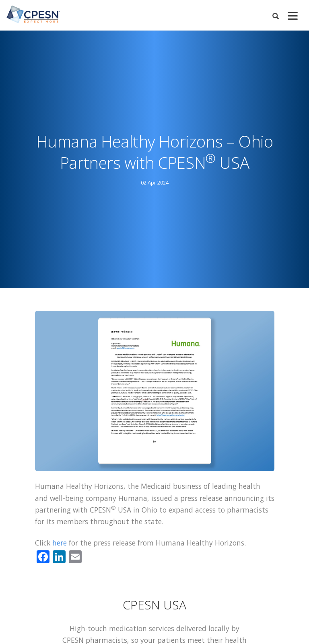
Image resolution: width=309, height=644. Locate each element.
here (60, 543)
